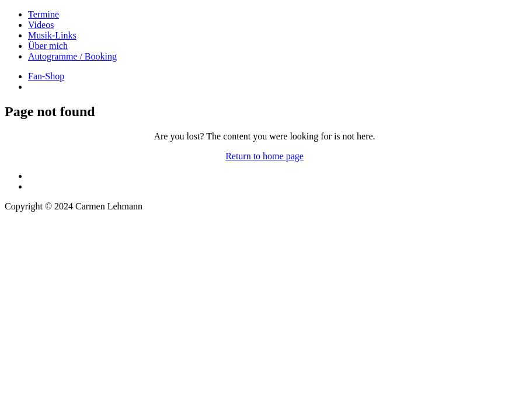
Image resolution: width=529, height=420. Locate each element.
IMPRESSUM (32, 226)
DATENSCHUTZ (38, 237)
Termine (43, 14)
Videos (41, 25)
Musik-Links (52, 35)
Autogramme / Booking (72, 56)
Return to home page (264, 156)
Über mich (48, 46)
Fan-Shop (46, 76)
